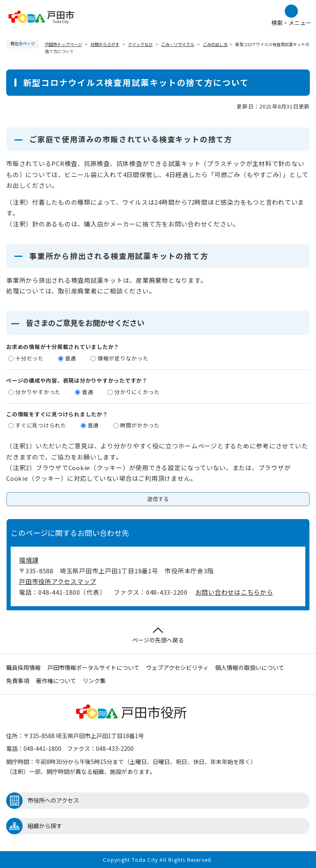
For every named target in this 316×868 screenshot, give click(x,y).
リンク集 (94, 681)
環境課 (29, 560)
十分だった (29, 358)
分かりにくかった (137, 392)
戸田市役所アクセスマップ (58, 581)
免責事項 (18, 681)
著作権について (56, 681)
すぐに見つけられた (41, 425)
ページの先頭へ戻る (158, 636)
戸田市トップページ (63, 44)
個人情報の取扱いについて (250, 667)
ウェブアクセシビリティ (177, 667)
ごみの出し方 (215, 44)
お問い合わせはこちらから (234, 592)
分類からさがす (105, 44)
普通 (71, 358)
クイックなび (140, 44)
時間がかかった (140, 425)
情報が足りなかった (123, 358)
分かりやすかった (38, 392)
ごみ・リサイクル (178, 44)
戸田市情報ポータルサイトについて (93, 667)
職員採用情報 (23, 667)
